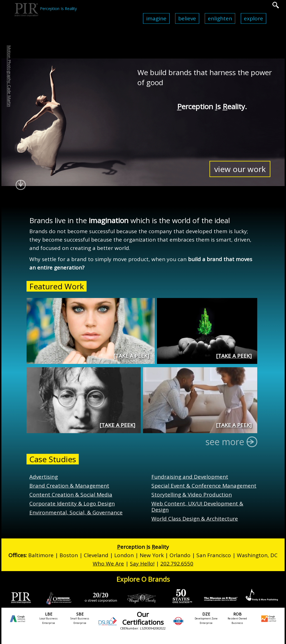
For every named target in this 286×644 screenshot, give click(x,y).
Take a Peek (131, 356)
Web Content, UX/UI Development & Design (197, 507)
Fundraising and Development (190, 477)
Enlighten (220, 18)
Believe (187, 18)
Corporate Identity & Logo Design (72, 504)
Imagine (156, 18)
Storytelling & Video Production (192, 495)
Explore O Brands (143, 579)
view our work (240, 169)
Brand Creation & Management (69, 486)
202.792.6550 (177, 564)
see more (229, 442)
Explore (253, 18)
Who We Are (108, 564)
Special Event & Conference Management (204, 486)
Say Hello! (142, 564)
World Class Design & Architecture (195, 519)
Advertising (44, 477)
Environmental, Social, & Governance (76, 512)
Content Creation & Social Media (71, 495)
